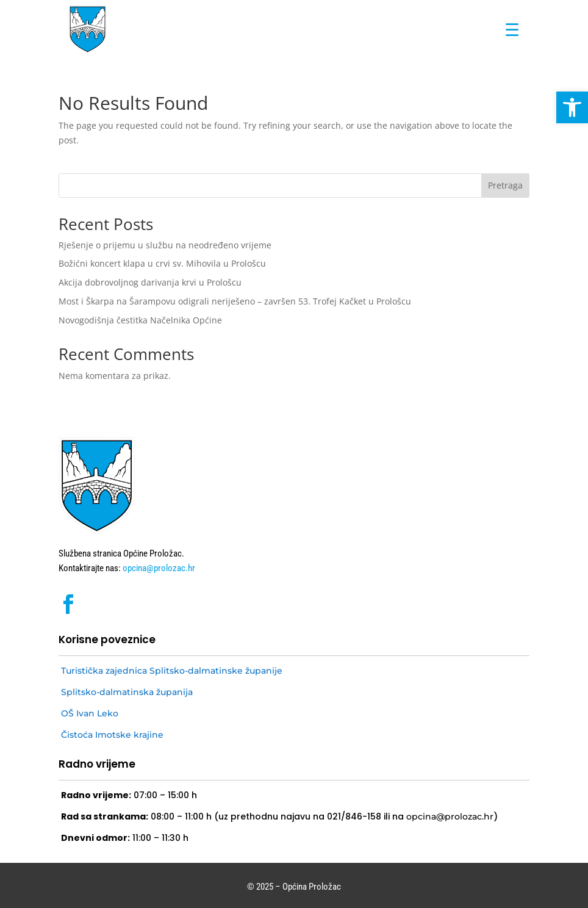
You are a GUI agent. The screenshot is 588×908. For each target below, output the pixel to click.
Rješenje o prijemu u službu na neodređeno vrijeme (165, 245)
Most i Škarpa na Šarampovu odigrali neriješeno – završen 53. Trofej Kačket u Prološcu (235, 301)
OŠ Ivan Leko (90, 713)
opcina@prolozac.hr (158, 568)
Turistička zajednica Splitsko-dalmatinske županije (172, 671)
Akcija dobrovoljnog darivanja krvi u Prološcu (150, 282)
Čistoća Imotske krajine (112, 735)
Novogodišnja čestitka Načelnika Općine (140, 320)
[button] (572, 107)
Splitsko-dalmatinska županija (127, 692)
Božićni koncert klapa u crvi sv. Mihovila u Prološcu (162, 263)
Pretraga (505, 185)
